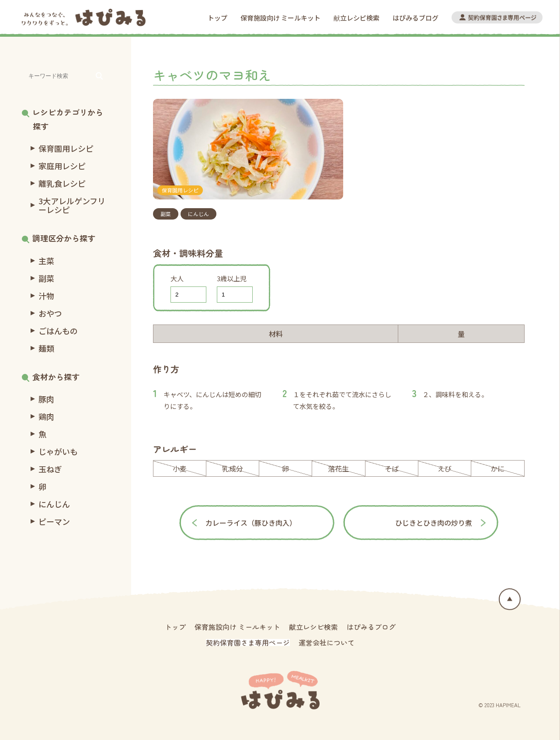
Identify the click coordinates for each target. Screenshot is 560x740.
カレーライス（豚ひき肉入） (251, 523)
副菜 (166, 214)
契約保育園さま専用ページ (248, 642)
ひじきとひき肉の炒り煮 (434, 523)
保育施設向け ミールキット (280, 18)
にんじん (198, 214)
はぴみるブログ (416, 18)
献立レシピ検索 (357, 18)
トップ (217, 18)
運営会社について (327, 642)
